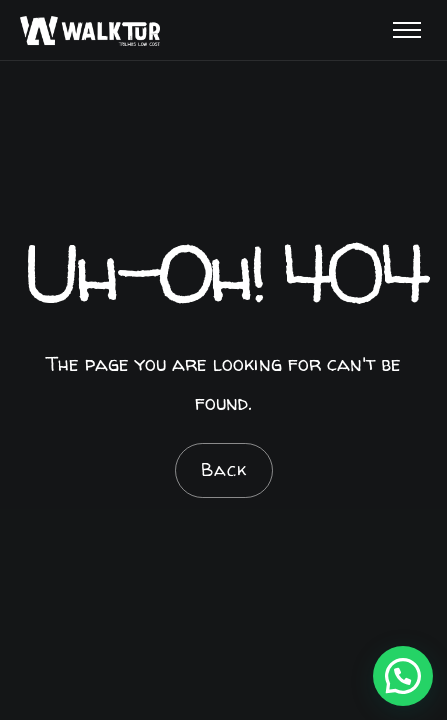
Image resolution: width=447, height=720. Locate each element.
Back (224, 469)
